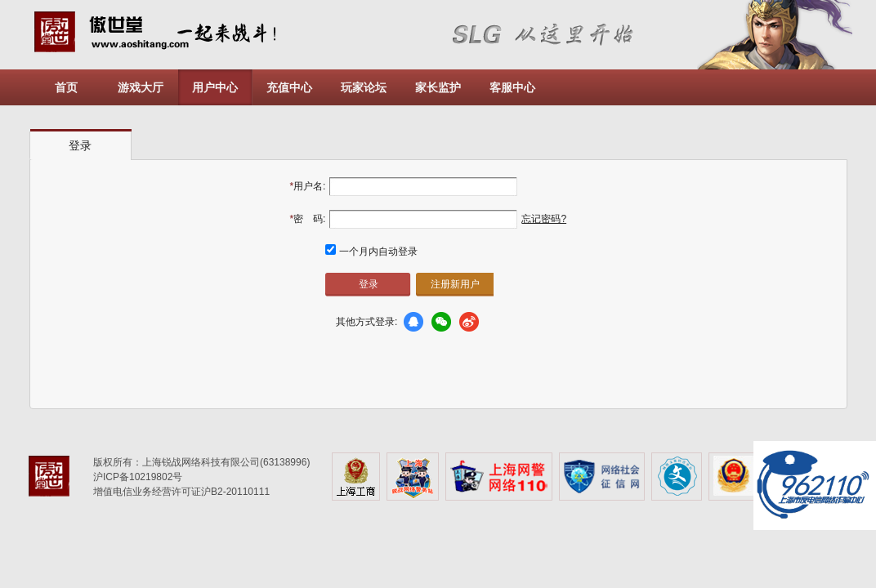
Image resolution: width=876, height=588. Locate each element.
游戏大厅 (141, 87)
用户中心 (215, 87)
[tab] (81, 145)
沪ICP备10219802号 (138, 477)
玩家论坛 (364, 87)
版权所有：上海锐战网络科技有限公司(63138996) (201, 462)
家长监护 (438, 87)
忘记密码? (544, 219)
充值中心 (289, 87)
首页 (66, 87)
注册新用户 (455, 284)
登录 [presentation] (80, 145)
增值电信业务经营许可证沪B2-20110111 (181, 492)
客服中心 (512, 87)
